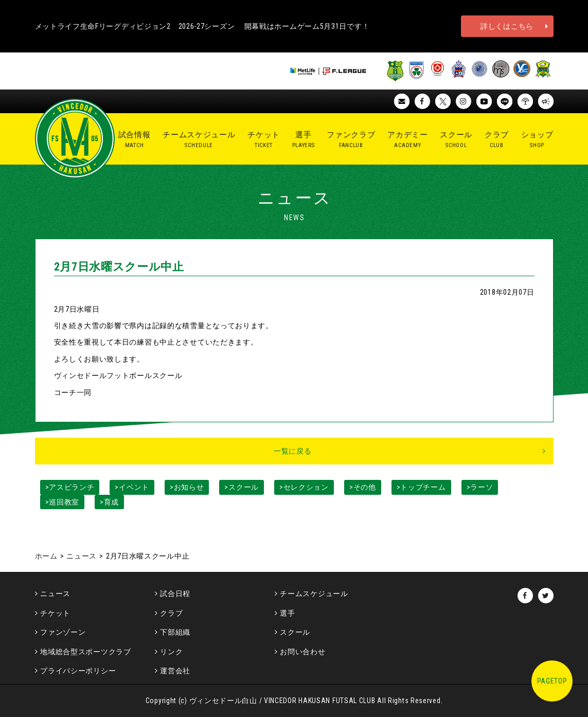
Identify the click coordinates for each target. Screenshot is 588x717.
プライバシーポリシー (78, 671)
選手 (287, 613)
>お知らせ (187, 487)
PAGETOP (552, 681)
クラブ (171, 613)
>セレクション (304, 487)
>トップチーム (421, 487)
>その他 (363, 487)
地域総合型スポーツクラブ (85, 652)
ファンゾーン (63, 632)
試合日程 (175, 594)
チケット (55, 613)
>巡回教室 (63, 502)
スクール (295, 632)
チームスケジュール (314, 594)
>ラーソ (480, 487)
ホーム (46, 556)
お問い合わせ (302, 652)
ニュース (82, 556)
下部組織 (175, 632)
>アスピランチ (70, 487)
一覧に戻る (293, 451)
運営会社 (175, 671)
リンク (171, 652)
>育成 (109, 502)
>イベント (132, 487)
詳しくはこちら (507, 26)
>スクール (242, 487)
